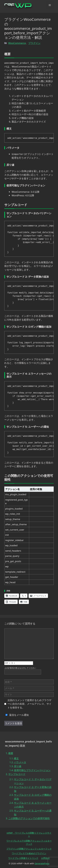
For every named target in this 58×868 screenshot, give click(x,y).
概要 (11, 753)
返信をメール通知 (17, 715)
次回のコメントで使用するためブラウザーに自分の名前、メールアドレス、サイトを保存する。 (29, 704)
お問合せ (46, 858)
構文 (16, 758)
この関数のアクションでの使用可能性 (29, 818)
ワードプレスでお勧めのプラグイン (29, 853)
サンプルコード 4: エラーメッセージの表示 (33, 805)
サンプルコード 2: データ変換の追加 (33, 789)
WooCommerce (17, 43)
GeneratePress (42, 863)
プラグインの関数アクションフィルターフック (29, 849)
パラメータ (20, 762)
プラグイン (34, 43)
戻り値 (18, 766)
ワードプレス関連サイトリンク (23, 858)
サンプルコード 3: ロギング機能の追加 (33, 797)
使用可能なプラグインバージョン (32, 770)
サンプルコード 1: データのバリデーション (33, 781)
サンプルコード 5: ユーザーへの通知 (33, 813)
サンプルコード (17, 774)
